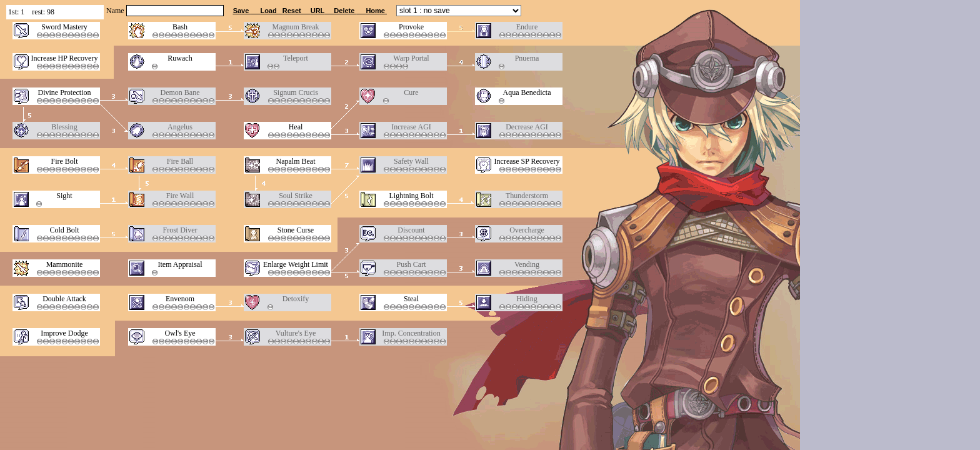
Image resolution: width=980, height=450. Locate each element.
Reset (292, 11)
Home (375, 11)
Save (242, 11)
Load (269, 11)
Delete (345, 11)
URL (318, 11)
